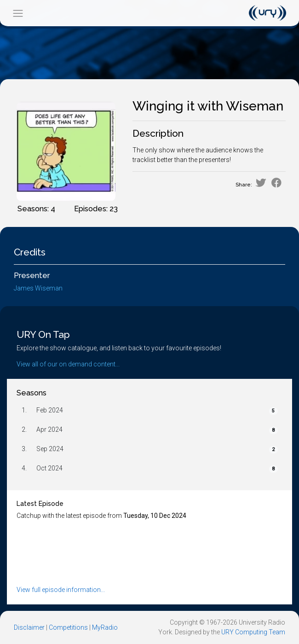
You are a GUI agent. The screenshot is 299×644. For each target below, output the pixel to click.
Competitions (68, 627)
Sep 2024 (50, 449)
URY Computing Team (253, 632)
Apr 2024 (49, 429)
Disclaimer (29, 627)
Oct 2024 (49, 468)
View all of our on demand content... (68, 364)
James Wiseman (38, 288)
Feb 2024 (50, 410)
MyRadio (105, 627)
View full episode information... (61, 590)
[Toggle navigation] (18, 13)
